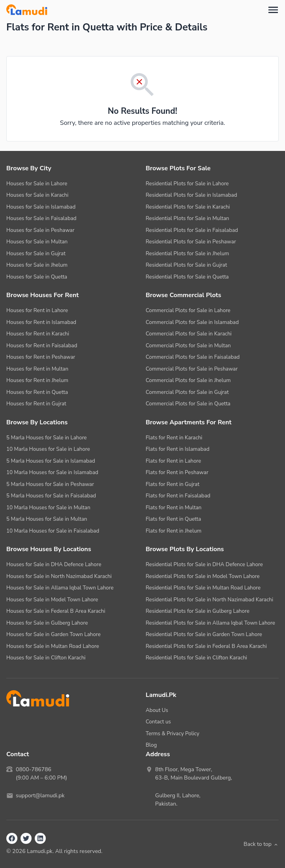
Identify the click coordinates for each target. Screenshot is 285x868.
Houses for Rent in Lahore (37, 310)
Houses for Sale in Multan (37, 242)
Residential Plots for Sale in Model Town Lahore (203, 576)
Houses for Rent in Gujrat (36, 404)
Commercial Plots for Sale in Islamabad (192, 322)
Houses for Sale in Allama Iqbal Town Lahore (60, 588)
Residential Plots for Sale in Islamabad (191, 195)
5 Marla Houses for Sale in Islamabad (51, 461)
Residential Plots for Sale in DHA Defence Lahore (204, 564)
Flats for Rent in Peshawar (177, 472)
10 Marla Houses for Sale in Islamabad (52, 472)
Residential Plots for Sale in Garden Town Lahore (204, 634)
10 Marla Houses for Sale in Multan (48, 507)
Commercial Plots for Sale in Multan (188, 346)
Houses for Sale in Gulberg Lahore (47, 623)
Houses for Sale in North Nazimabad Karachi (59, 576)
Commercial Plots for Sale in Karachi (189, 334)
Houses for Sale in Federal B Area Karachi (56, 611)
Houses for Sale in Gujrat (36, 253)
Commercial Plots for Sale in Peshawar (192, 369)
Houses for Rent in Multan (37, 369)
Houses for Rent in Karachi (38, 334)
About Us (157, 710)
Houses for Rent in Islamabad (41, 322)
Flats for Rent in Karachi (174, 438)
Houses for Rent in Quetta (37, 392)
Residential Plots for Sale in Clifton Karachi (196, 658)
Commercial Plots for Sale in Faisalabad (193, 357)
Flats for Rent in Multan (173, 507)
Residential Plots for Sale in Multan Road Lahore (203, 588)
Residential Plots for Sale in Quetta (187, 277)
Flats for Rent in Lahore (173, 461)
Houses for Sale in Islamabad (41, 207)
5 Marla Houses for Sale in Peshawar (50, 484)
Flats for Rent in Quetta (173, 519)
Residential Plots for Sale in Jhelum (187, 253)
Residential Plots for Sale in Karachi (188, 207)
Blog (151, 745)
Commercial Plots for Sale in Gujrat (187, 392)
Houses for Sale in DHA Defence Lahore (54, 564)
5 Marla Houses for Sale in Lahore (47, 438)
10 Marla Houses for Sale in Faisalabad (53, 531)
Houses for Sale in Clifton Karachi (46, 658)
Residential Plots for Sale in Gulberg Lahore (198, 611)
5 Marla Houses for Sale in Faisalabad (51, 496)
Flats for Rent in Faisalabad (178, 496)
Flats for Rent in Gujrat (172, 484)
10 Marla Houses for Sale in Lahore (48, 449)
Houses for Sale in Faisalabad (41, 218)
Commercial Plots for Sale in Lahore (188, 310)
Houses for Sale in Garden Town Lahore (53, 634)
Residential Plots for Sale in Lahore (187, 184)
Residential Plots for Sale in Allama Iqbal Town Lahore (210, 623)
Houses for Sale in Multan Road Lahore (53, 646)
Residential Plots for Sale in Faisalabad (192, 230)
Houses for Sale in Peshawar (40, 230)
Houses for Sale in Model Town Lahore (52, 600)
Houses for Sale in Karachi (37, 195)
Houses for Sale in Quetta (37, 277)
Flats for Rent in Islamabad (178, 449)
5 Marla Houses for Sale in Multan (47, 519)
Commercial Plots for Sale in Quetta (188, 404)
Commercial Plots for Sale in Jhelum (188, 380)
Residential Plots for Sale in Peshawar (191, 242)
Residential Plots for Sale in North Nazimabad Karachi (209, 600)
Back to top (261, 844)
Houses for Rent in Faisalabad (42, 346)
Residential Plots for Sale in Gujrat (186, 265)
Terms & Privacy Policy (172, 733)
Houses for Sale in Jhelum (37, 265)
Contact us (158, 722)
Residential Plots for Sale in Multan (187, 218)
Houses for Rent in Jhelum (37, 380)
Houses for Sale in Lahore (37, 184)
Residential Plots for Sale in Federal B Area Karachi (206, 646)
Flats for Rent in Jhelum (173, 531)
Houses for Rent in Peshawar (41, 357)
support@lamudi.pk (40, 796)
